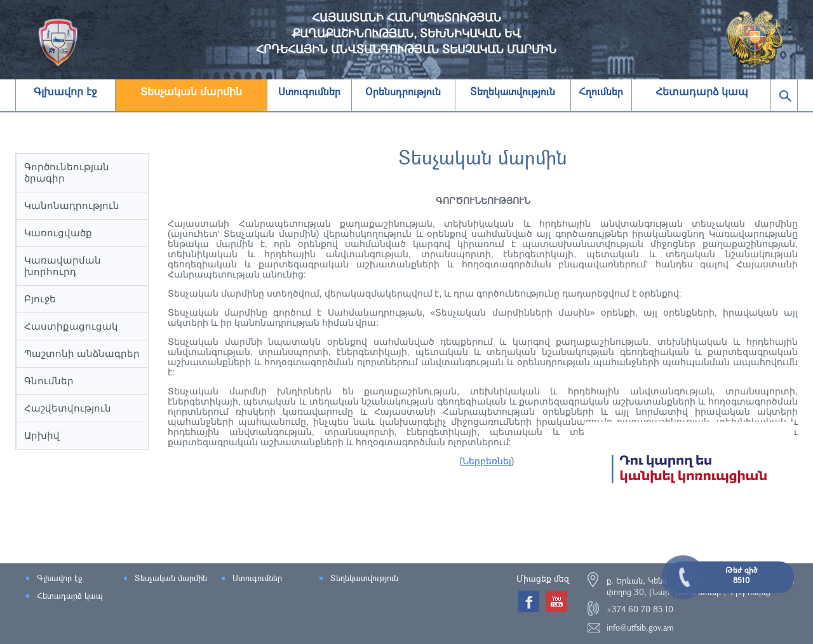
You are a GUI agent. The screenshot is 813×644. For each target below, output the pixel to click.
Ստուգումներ (257, 578)
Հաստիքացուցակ (71, 326)
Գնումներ (49, 381)
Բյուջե (40, 299)
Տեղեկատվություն (364, 578)
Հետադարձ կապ (702, 92)
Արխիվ (42, 435)
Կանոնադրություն (72, 205)
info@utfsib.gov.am (640, 627)
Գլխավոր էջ (65, 92)
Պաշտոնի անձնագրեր (82, 353)
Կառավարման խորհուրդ (63, 266)
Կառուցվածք (58, 233)
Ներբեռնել (487, 461)
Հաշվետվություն (68, 408)
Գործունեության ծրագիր (67, 172)
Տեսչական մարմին (191, 92)
